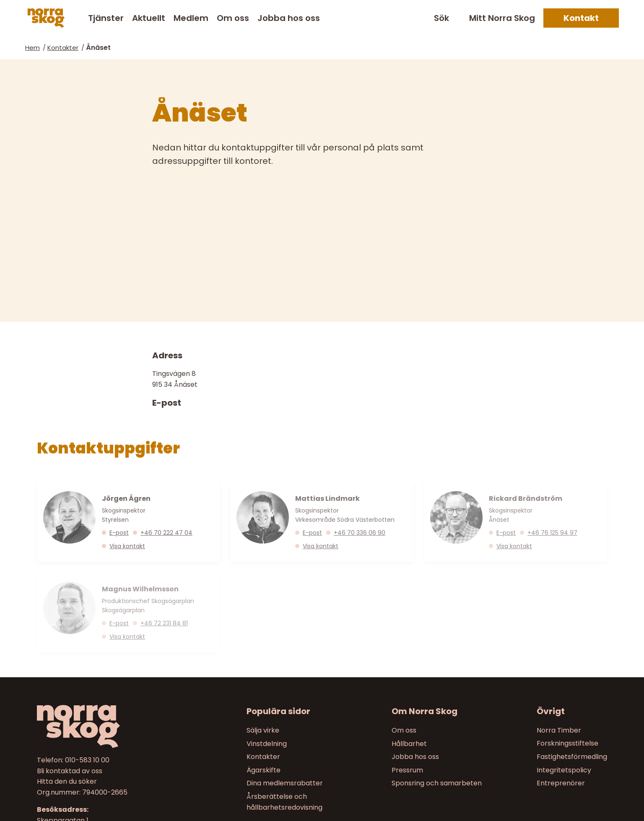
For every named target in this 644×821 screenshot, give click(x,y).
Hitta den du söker (67, 781)
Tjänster (106, 18)
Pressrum (407, 770)
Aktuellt (149, 18)
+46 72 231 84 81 (164, 623)
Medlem (191, 18)
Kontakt (581, 18)
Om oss (233, 18)
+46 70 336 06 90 (360, 532)
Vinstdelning (267, 743)
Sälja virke (263, 730)
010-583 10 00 (87, 760)
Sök (441, 18)
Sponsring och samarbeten (437, 783)
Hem (32, 48)
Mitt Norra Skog (502, 18)
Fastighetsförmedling (572, 757)
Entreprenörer (561, 783)
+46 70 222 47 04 (166, 532)
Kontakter (63, 48)
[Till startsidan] (104, 726)
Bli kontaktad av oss (70, 770)
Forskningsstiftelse (567, 743)
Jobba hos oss (289, 18)
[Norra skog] (46, 18)
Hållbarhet (409, 743)
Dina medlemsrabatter (285, 783)
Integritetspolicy (564, 770)
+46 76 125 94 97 (552, 532)
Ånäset (98, 48)
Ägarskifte (264, 770)
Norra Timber (559, 730)
